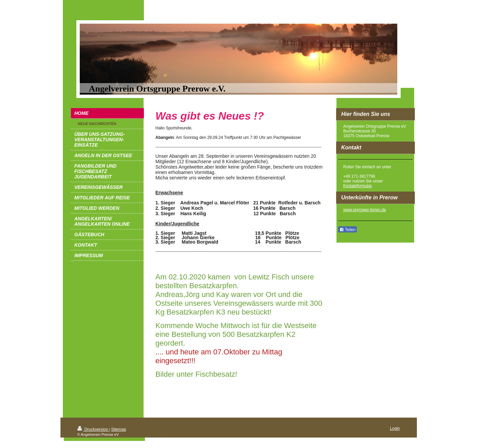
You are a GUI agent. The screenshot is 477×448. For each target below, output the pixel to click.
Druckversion (93, 429)
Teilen (347, 230)
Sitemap (119, 429)
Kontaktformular (357, 186)
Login (395, 428)
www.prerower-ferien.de (365, 210)
